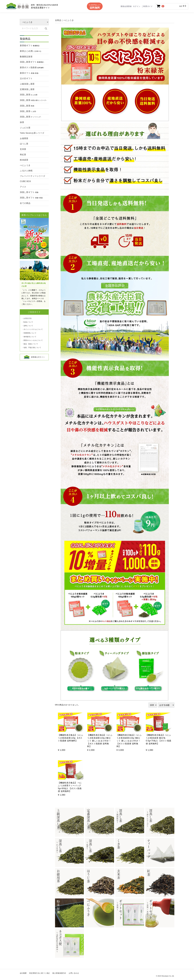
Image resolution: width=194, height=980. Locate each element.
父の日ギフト (26, 78)
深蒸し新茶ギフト (32, 62)
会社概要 (23, 973)
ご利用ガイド (147, 6)
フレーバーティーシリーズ (32, 176)
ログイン (137, 6)
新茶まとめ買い (31, 51)
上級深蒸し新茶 (27, 84)
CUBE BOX (25, 181)
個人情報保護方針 (59, 973)
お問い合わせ (74, 973)
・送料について (28, 326)
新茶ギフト (29, 73)
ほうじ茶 (24, 144)
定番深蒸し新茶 (27, 89)
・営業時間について (29, 333)
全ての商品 (25, 203)
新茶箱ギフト (30, 46)
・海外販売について (29, 337)
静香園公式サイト (34, 357)
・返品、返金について (30, 344)
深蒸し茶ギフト (29, 193)
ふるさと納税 (26, 171)
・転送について (28, 322)
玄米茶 (23, 149)
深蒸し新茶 (29, 95)
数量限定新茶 (26, 57)
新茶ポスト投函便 (32, 68)
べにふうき (25, 165)
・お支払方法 (27, 318)
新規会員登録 (126, 6)
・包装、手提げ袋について (31, 348)
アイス (23, 187)
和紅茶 (23, 155)
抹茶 (22, 122)
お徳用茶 (24, 138)
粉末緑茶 (24, 160)
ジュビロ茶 (25, 128)
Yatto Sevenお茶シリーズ (32, 133)
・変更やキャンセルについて (32, 340)
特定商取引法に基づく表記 (40, 973)
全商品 (58, 20)
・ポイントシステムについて (32, 329)
